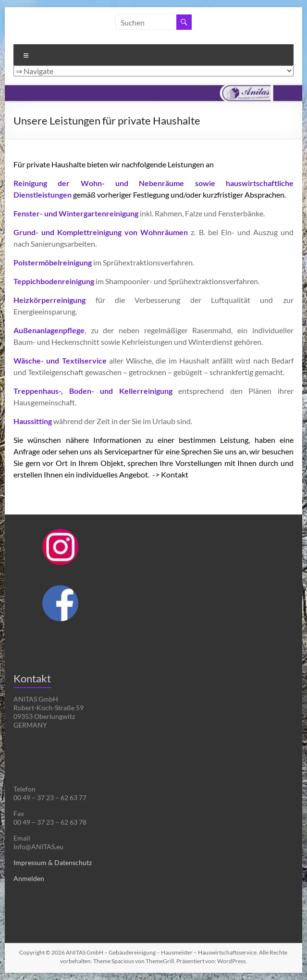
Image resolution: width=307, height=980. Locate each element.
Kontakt (175, 474)
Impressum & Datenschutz (53, 862)
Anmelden (29, 878)
